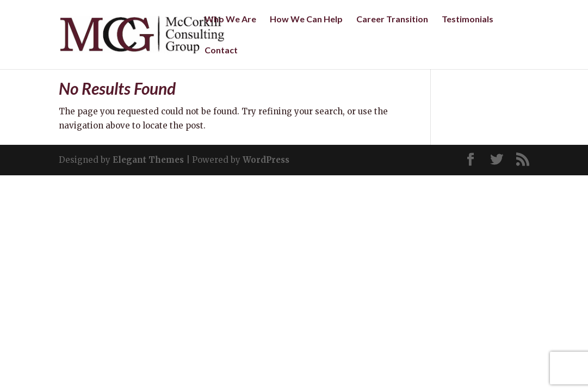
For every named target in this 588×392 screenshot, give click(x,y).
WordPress (266, 160)
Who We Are (230, 20)
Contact (221, 51)
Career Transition (392, 20)
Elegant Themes (148, 160)
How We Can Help (306, 20)
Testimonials (468, 20)
